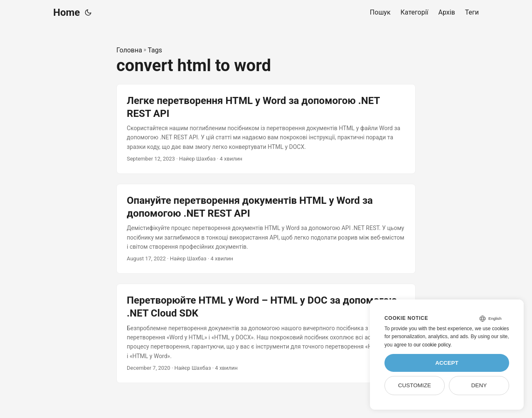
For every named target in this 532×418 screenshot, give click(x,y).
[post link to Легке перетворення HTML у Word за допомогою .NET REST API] (266, 129)
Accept (447, 363)
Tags (155, 50)
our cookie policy (432, 345)
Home (66, 12)
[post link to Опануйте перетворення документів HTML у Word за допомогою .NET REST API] (266, 229)
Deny (479, 385)
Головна (129, 50)
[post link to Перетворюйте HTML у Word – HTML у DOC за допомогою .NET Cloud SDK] (266, 333)
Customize (415, 385)
